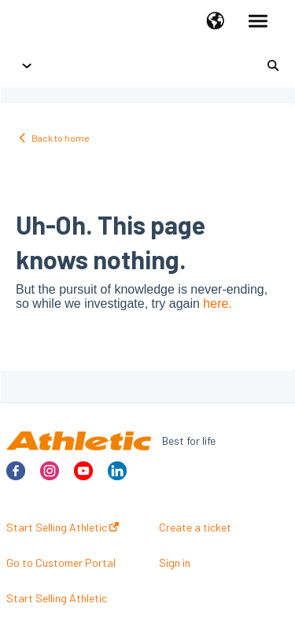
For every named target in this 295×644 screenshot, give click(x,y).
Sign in (175, 563)
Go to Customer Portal (61, 563)
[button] (215, 22)
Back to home (61, 138)
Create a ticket (195, 527)
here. (217, 303)
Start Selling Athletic (63, 527)
